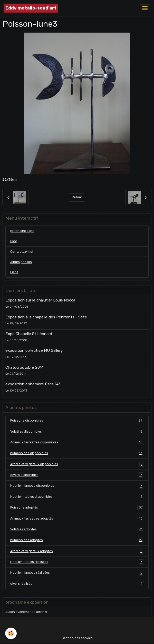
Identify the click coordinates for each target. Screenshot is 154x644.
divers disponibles (77, 475)
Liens (14, 272)
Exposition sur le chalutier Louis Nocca (40, 300)
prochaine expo (22, 231)
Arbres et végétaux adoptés (77, 551)
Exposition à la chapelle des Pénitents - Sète (46, 317)
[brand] (31, 8)
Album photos (21, 262)
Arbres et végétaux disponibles (77, 464)
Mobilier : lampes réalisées (77, 573)
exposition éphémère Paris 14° (33, 384)
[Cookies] (11, 633)
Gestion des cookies (77, 638)
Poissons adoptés (77, 508)
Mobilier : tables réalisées (77, 562)
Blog (14, 241)
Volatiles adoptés (77, 529)
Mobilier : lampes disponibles (77, 486)
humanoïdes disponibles (77, 453)
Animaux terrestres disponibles (77, 442)
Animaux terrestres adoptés (77, 519)
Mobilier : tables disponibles (77, 497)
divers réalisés (77, 584)
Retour (77, 197)
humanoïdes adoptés (77, 540)
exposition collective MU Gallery (34, 350)
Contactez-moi (22, 252)
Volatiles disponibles (77, 432)
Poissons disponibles (77, 421)
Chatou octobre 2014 (25, 367)
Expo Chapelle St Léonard (29, 334)
